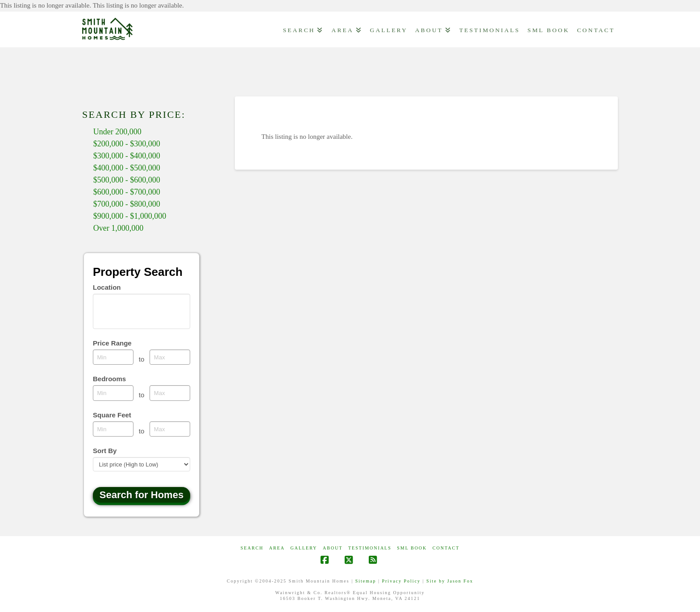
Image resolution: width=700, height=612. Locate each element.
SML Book (412, 548)
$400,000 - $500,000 (127, 168)
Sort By (105, 451)
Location (107, 287)
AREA (277, 548)
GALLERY (304, 548)
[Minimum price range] (113, 357)
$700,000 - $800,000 (127, 204)
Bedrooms (109, 379)
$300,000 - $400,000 (127, 156)
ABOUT (333, 548)
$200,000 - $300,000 (127, 144)
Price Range (112, 343)
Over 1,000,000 (118, 228)
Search (252, 548)
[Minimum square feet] (113, 429)
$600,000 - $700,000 (127, 192)
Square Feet (112, 415)
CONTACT (446, 548)
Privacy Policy (401, 581)
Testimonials (370, 548)
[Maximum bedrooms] (170, 393)
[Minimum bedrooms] (113, 393)
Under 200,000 (117, 132)
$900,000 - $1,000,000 (130, 216)
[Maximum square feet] (170, 429)
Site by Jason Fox (450, 581)
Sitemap (366, 581)
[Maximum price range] (170, 357)
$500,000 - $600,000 (127, 180)
